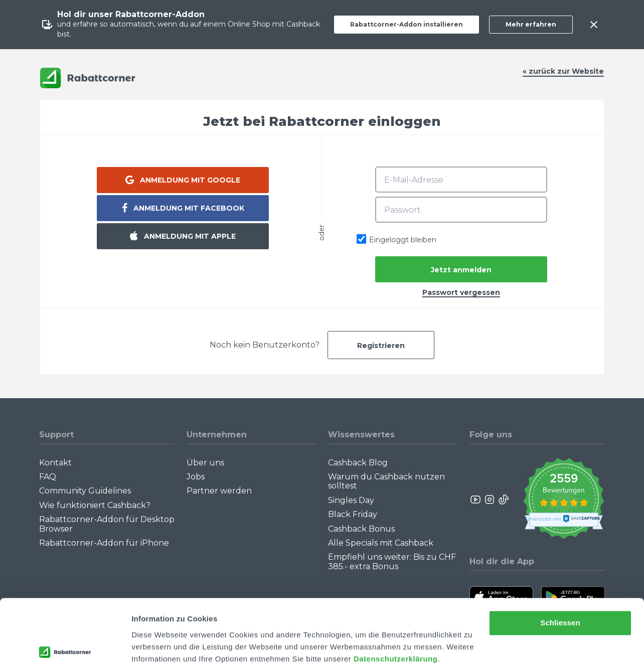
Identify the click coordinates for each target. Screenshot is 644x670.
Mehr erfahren (531, 24)
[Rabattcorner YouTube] (476, 499)
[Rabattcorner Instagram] (490, 499)
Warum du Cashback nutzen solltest (386, 481)
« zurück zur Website (563, 71)
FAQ (48, 477)
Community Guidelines (85, 491)
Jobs (196, 477)
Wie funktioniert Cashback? (95, 505)
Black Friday (353, 514)
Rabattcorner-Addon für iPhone (104, 543)
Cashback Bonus (361, 529)
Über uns (205, 463)
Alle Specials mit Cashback (381, 543)
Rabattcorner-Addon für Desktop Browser (107, 524)
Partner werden (219, 491)
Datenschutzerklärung (396, 623)
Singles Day (351, 500)
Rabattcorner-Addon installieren (407, 24)
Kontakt (55, 463)
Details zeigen (157, 650)
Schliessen (560, 587)
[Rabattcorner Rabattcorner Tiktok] (503, 499)
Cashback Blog (358, 463)
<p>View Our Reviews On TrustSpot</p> (563, 500)
